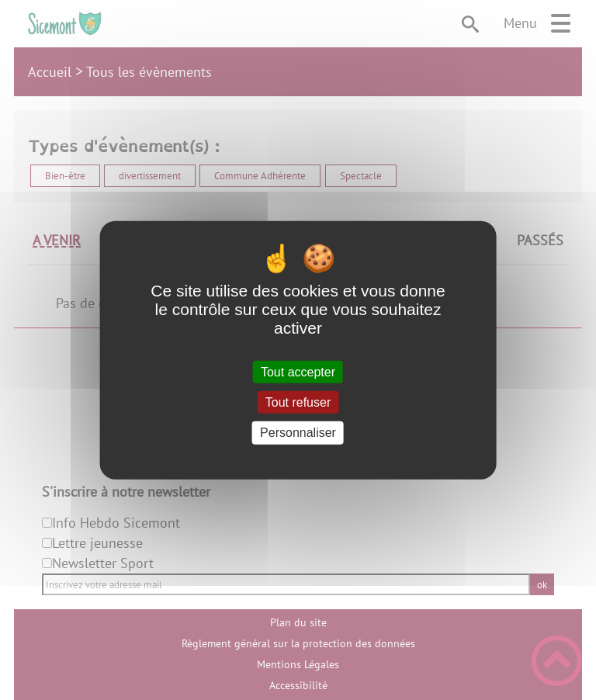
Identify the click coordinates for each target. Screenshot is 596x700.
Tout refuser (298, 402)
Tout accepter (298, 372)
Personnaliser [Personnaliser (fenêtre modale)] (298, 433)
